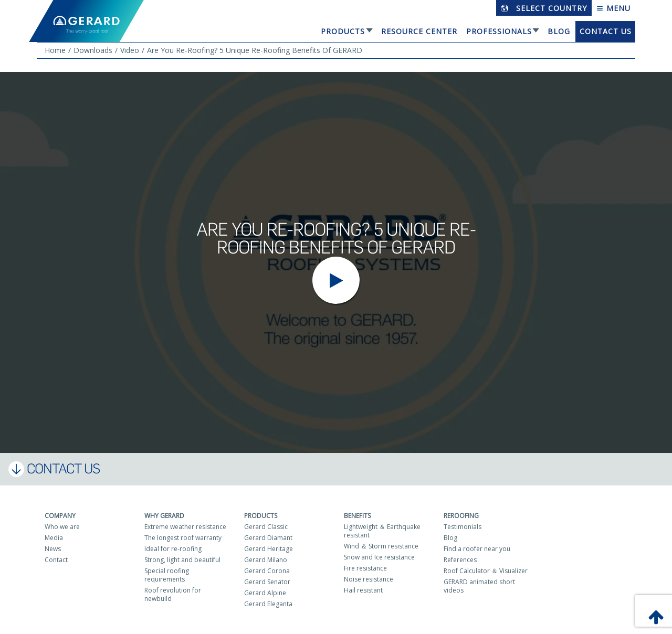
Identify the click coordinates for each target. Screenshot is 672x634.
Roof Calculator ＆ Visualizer (486, 571)
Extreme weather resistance (185, 527)
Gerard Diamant (268, 538)
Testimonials (463, 527)
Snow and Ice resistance (379, 557)
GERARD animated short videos (479, 586)
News (53, 549)
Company (60, 516)
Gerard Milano (266, 560)
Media (54, 538)
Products (343, 31)
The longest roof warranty (183, 538)
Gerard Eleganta (268, 604)
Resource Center (419, 31)
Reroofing (461, 516)
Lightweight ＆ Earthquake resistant (382, 531)
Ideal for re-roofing (173, 549)
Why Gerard (164, 516)
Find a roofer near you (477, 549)
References (460, 560)
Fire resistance (365, 568)
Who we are (62, 527)
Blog (559, 31)
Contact (56, 560)
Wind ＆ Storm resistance (381, 546)
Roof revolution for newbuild (173, 594)
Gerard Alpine (265, 593)
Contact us (606, 31)
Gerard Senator (267, 582)
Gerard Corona (267, 571)
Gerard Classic (266, 527)
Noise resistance (369, 579)
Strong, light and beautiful (182, 560)
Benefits (357, 516)
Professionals (499, 31)
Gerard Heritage (269, 549)
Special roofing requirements (167, 575)
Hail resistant (363, 590)
